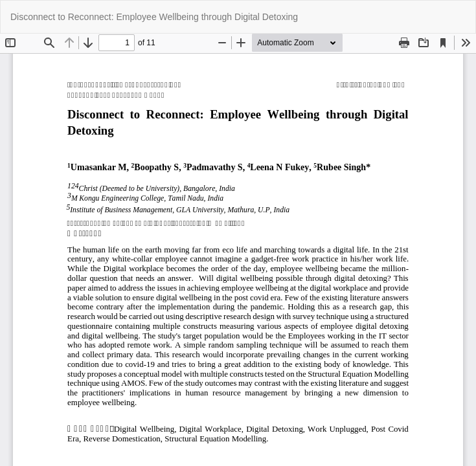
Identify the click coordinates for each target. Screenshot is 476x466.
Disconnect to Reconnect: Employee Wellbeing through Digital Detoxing (154, 17)
